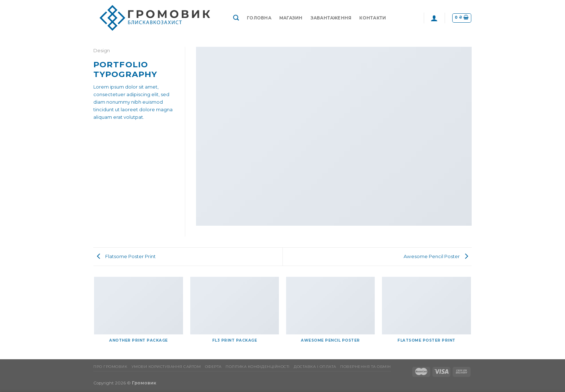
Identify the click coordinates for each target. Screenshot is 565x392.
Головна (259, 18)
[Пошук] (236, 18)
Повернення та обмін (366, 367)
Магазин (291, 18)
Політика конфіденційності (258, 367)
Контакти (373, 18)
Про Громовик (110, 367)
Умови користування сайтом (166, 367)
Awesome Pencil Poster (436, 256)
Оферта (213, 367)
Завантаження (331, 18)
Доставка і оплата (315, 367)
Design (102, 50)
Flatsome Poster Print (126, 256)
